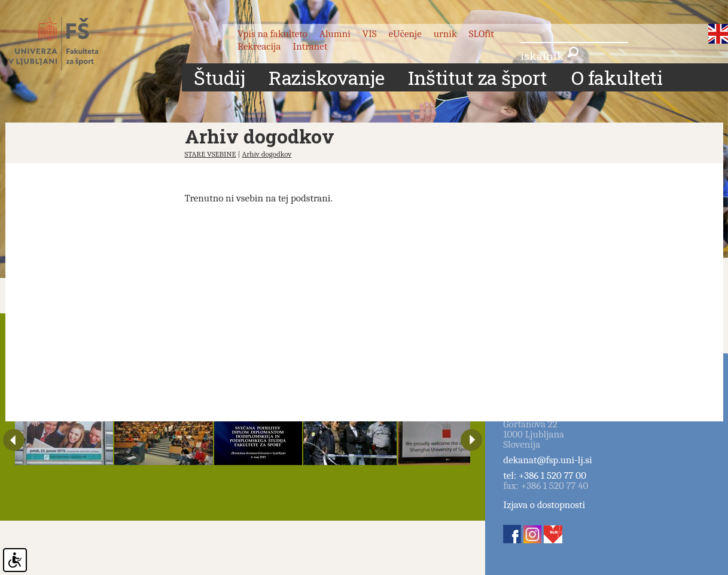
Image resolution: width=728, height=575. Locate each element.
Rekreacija (259, 46)
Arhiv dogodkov (266, 154)
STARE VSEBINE (211, 154)
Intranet (310, 46)
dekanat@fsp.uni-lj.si (547, 460)
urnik (445, 34)
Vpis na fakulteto (272, 34)
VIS (370, 34)
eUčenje (405, 34)
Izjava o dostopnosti (544, 505)
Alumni (335, 34)
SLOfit (482, 34)
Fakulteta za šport (67, 44)
